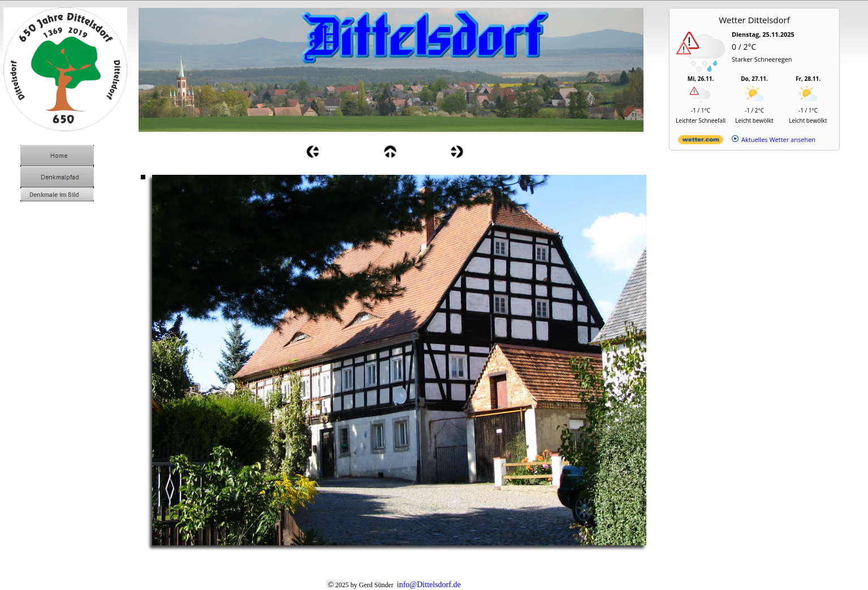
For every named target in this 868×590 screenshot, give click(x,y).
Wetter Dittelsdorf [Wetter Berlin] (754, 20)
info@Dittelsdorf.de (429, 585)
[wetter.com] (701, 142)
